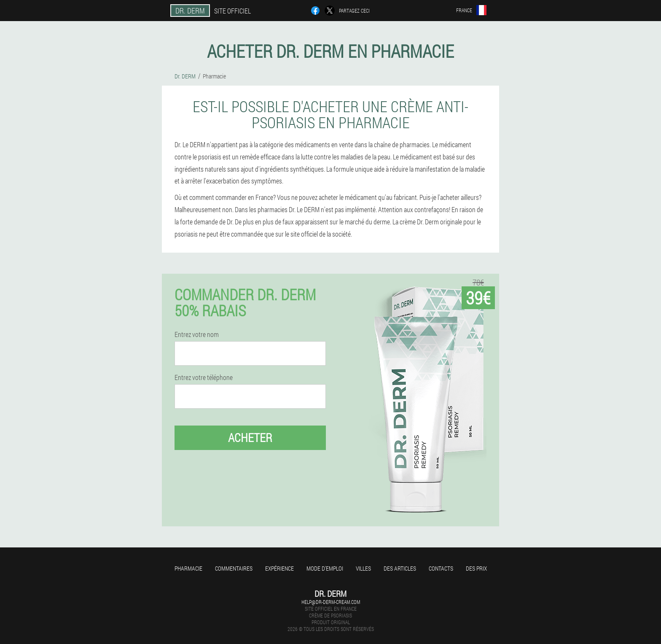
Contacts (441, 568)
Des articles (400, 568)
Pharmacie (188, 568)
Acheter (250, 438)
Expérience (279, 568)
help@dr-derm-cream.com (331, 602)
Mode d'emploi (325, 568)
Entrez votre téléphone (204, 377)
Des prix (476, 568)
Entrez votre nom (197, 334)
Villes (363, 568)
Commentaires (234, 568)
